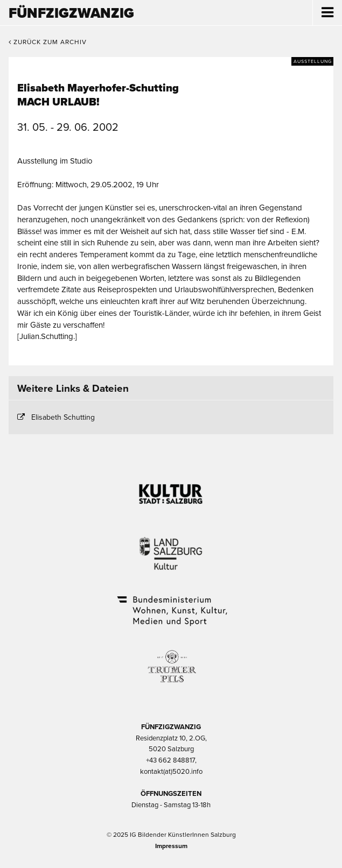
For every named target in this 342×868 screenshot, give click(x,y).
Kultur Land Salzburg (171, 547)
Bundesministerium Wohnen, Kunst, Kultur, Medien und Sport (171, 604)
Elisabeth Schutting (63, 417)
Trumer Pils (171, 661)
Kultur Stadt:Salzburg (171, 490)
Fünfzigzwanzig (71, 13)
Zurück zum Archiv (48, 42)
